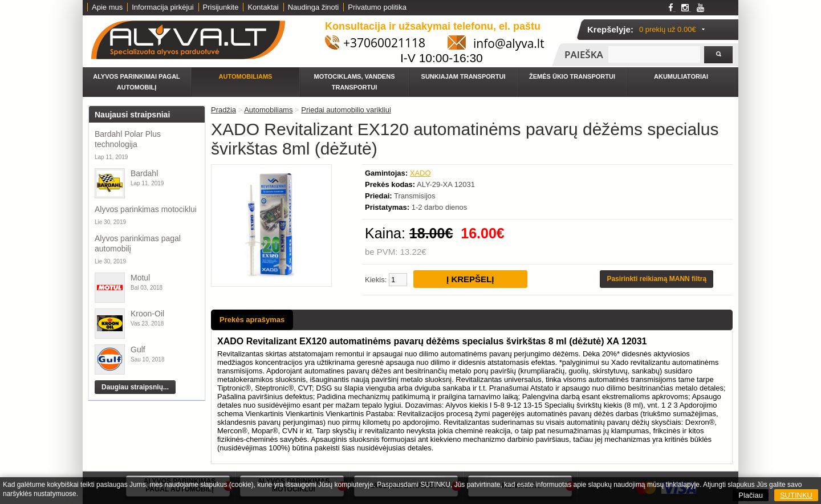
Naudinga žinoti (314, 7)
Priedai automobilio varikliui (346, 110)
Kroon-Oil (147, 314)
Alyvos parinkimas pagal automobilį (138, 243)
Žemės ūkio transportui (572, 76)
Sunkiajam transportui (464, 76)
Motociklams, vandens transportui (355, 82)
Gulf (138, 349)
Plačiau (751, 495)
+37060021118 (384, 43)
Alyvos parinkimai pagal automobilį (137, 82)
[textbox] (654, 54)
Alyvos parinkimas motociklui (146, 209)
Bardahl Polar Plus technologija (128, 139)
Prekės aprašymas (252, 320)
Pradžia (223, 110)
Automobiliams (246, 76)
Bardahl (144, 173)
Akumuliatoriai (681, 76)
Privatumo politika (377, 7)
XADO (420, 173)
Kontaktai (263, 7)
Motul (140, 278)
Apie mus (107, 7)
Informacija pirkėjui (162, 7)
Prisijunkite (221, 7)
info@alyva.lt (509, 43)
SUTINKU (796, 495)
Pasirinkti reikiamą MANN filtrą (657, 279)
